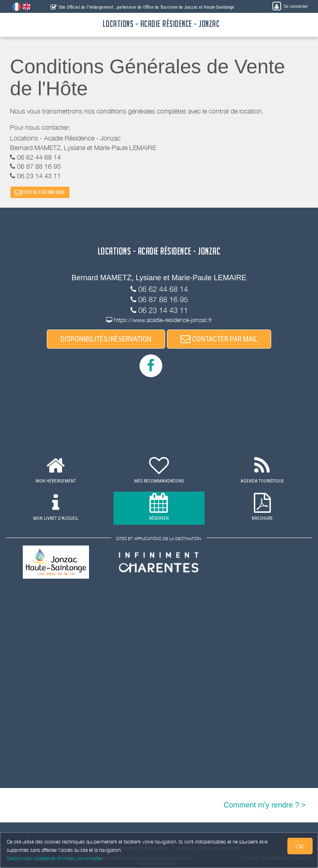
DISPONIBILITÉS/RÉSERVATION (106, 339)
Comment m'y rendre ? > (265, 805)
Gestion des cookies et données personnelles (55, 858)
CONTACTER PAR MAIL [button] (40, 192)
